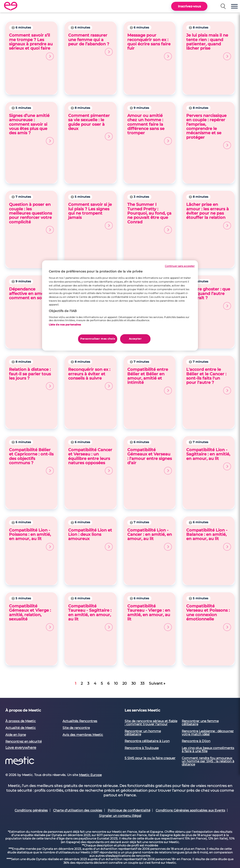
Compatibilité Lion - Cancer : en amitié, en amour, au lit (150, 539)
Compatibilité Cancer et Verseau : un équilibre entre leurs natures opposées (91, 461)
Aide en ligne (16, 735)
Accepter (135, 339)
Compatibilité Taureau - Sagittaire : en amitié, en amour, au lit (91, 617)
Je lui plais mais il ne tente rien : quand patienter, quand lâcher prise (209, 47)
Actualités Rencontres (80, 721)
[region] (120, 305)
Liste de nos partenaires (65, 325)
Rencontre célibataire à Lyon (147, 741)
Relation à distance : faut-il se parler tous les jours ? (31, 379)
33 (142, 683)
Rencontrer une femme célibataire (200, 723)
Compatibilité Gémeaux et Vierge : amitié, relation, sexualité (31, 617)
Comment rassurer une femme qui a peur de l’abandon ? (91, 44)
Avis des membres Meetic (83, 735)
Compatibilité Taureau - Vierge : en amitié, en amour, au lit (150, 617)
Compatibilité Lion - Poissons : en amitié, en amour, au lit (31, 539)
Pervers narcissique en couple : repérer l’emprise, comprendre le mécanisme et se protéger (209, 131)
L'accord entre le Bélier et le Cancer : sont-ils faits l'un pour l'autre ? (209, 381)
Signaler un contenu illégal (120, 816)
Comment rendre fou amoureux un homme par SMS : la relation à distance (208, 761)
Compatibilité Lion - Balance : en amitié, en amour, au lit (209, 539)
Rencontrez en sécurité (24, 741)
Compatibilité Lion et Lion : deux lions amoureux (91, 539)
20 (125, 683)
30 (134, 683)
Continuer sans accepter (180, 266)
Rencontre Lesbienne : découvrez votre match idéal (208, 733)
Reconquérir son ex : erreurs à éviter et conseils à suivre (91, 379)
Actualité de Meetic (21, 728)
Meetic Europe (90, 775)
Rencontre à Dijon (196, 741)
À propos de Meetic (21, 721)
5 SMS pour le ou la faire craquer (150, 758)
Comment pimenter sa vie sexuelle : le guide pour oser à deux (91, 127)
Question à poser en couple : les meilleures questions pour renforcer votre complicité (31, 218)
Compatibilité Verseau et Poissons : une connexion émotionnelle (209, 617)
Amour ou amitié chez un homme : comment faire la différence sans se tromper (150, 129)
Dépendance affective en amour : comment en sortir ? (31, 298)
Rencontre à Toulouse (142, 748)
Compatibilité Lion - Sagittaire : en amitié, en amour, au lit (209, 459)
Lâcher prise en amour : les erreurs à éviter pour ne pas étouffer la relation (209, 216)
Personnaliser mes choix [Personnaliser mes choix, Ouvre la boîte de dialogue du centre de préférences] (98, 339)
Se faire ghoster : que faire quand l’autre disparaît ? (209, 298)
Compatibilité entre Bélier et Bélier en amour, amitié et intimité (150, 381)
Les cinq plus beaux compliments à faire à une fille (208, 749)
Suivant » (157, 683)
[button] (234, 6)
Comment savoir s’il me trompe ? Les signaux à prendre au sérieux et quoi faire (31, 47)
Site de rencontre (76, 728)
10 (116, 683)
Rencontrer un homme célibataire (143, 733)
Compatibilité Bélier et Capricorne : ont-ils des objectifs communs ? (31, 461)
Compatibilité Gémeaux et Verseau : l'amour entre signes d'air (150, 461)
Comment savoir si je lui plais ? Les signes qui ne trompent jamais (91, 216)
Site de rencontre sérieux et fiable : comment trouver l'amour (151, 723)
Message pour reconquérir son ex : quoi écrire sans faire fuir (150, 47)
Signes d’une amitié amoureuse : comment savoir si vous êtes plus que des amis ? (31, 129)
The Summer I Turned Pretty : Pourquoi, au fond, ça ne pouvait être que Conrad (150, 218)
